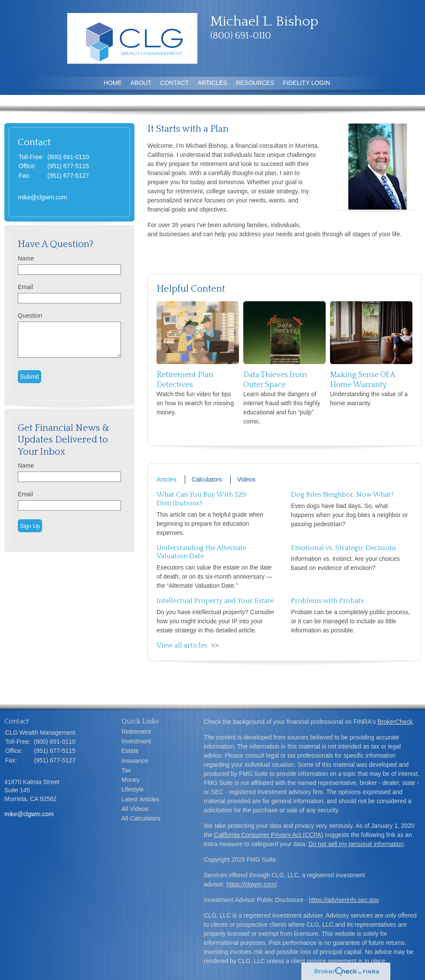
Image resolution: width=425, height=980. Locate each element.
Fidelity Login (307, 83)
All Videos (135, 809)
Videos (247, 479)
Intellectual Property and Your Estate (215, 601)
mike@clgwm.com (42, 197)
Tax (126, 770)
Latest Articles (140, 799)
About (141, 83)
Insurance (135, 761)
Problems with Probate (328, 601)
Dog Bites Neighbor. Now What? (342, 495)
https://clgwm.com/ (252, 884)
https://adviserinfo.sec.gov (344, 900)
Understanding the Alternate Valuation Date (201, 552)
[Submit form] (29, 377)
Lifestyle (132, 789)
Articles (212, 83)
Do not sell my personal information (356, 844)
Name (26, 258)
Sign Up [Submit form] (30, 526)
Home (113, 83)
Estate (130, 751)
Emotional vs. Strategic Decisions (344, 548)
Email (25, 287)
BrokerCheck (395, 722)
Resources (255, 83)
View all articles (182, 645)
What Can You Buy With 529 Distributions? (201, 499)
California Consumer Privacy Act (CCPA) (268, 835)
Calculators (207, 479)
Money (131, 780)
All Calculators (141, 818)
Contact (175, 83)
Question (30, 316)
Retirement (136, 732)
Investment (136, 741)
